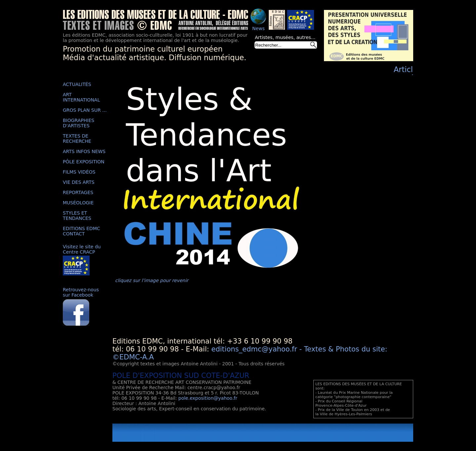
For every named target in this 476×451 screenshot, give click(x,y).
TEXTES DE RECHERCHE (77, 139)
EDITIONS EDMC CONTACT (81, 231)
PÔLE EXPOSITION (84, 162)
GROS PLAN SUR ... (85, 110)
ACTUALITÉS (77, 84)
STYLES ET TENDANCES (77, 216)
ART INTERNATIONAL (81, 97)
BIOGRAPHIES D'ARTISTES (79, 123)
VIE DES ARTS (79, 182)
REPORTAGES (78, 192)
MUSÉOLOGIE (78, 203)
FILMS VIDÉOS (79, 172)
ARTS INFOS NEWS (84, 151)
